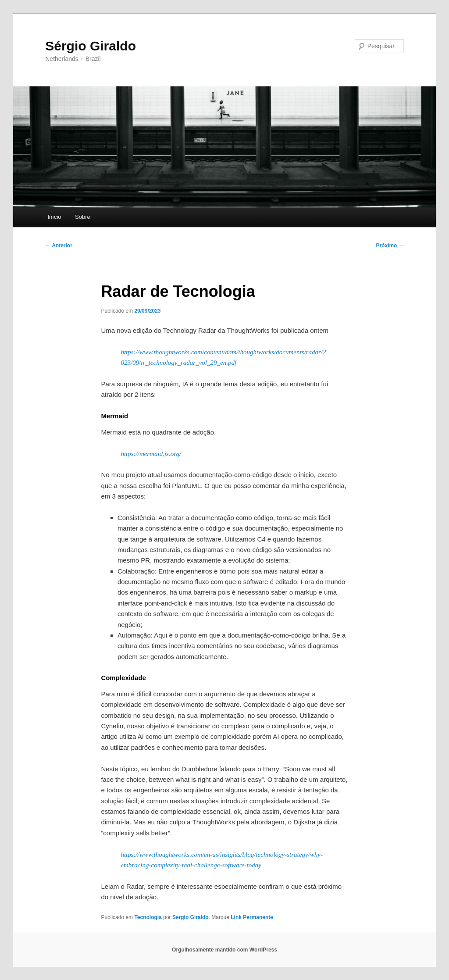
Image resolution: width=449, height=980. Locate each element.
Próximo (390, 246)
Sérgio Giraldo (91, 46)
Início (54, 217)
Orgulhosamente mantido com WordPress (224, 950)
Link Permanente (252, 917)
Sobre (83, 217)
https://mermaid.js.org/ (151, 454)
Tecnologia (148, 917)
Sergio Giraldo (191, 917)
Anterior (59, 246)
